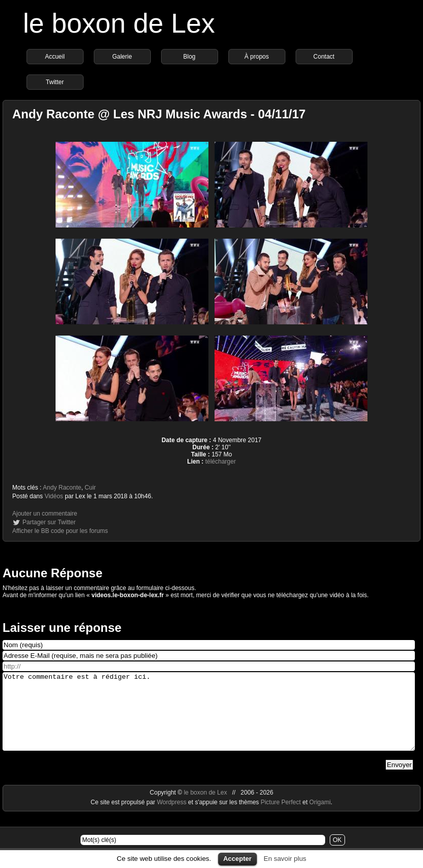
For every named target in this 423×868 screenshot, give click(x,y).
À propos (256, 57)
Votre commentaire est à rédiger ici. (209, 719)
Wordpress (173, 818)
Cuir (90, 488)
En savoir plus (285, 859)
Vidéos (54, 496)
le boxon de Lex (119, 23)
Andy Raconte (62, 488)
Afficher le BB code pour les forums (60, 531)
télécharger (221, 462)
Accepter (237, 859)
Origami (320, 818)
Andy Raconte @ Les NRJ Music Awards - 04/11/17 (159, 114)
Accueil (55, 57)
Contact (324, 57)
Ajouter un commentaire (45, 514)
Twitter (55, 82)
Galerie (122, 57)
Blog (189, 57)
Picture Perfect (281, 818)
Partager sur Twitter (49, 522)
